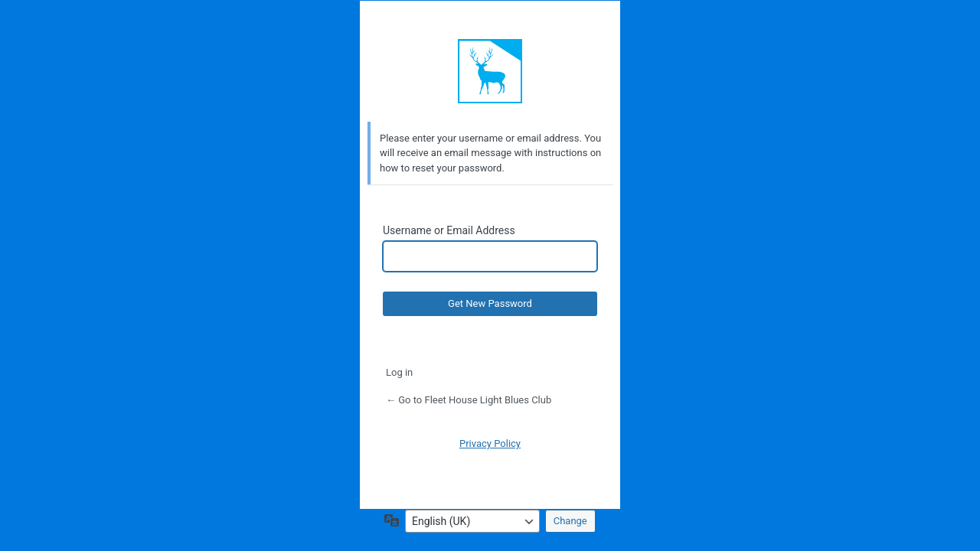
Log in (399, 372)
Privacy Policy (490, 443)
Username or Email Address (449, 230)
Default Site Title (490, 71)
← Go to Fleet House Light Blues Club (469, 400)
